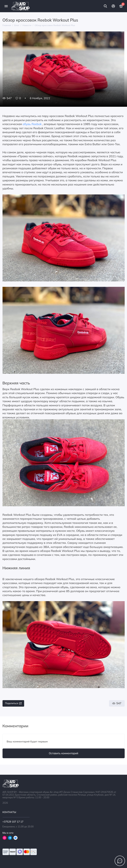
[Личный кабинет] (113, 6)
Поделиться (13, 703)
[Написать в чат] (120, 861)
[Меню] (6, 6)
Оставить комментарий (64, 753)
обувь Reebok (32, 124)
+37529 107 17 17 (13, 822)
